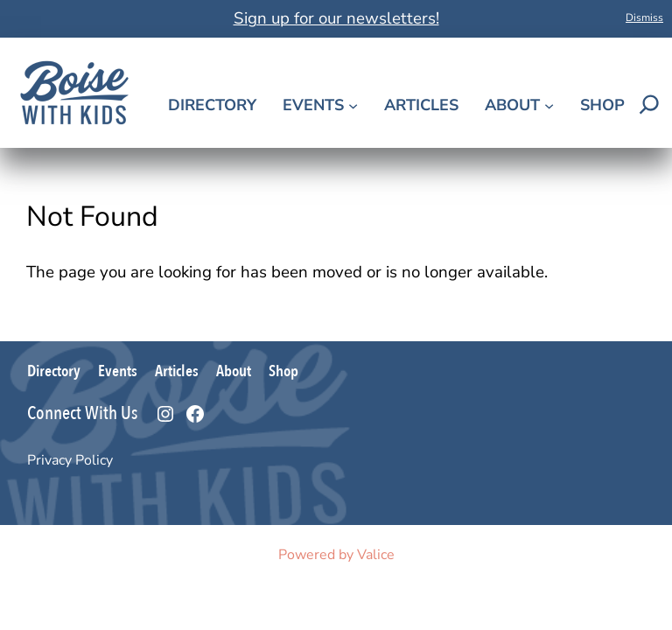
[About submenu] (549, 105)
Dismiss (644, 17)
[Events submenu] (353, 105)
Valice (376, 555)
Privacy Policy (70, 460)
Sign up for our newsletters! (336, 18)
